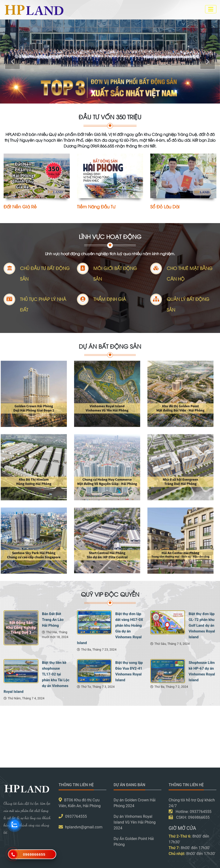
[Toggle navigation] (211, 9)
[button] (12, 62)
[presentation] (7, 749)
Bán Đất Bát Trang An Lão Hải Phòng (53, 663)
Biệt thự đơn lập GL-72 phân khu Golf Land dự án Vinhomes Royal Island (202, 669)
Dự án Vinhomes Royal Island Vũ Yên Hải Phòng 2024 (135, 822)
